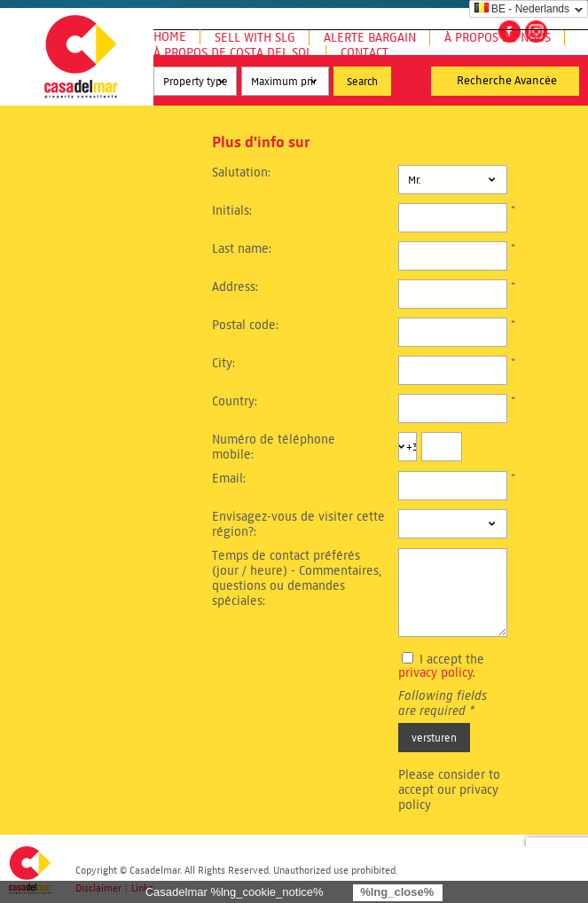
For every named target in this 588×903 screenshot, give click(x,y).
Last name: (242, 249)
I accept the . (441, 666)
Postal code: (245, 325)
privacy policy (435, 673)
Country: (235, 401)
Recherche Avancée (507, 81)
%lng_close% (397, 892)
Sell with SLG (255, 38)
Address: (235, 287)
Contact (365, 53)
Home (170, 37)
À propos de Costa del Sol (233, 53)
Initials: (232, 211)
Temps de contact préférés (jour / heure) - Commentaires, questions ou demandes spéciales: (297, 578)
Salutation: (241, 173)
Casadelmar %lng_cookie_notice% (235, 892)
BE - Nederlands (522, 9)
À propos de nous (498, 38)
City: (223, 363)
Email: (229, 479)
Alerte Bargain (370, 38)
